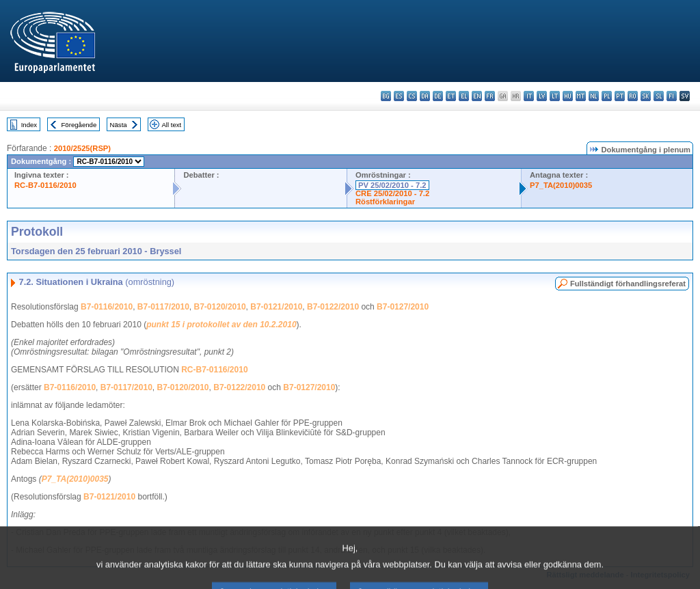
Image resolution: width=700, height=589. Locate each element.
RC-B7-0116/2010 (45, 185)
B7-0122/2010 (333, 307)
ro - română (633, 96)
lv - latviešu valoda (542, 96)
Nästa (119, 125)
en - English (477, 96)
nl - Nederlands (594, 96)
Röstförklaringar (385, 202)
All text (171, 125)
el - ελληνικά (464, 96)
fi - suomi (672, 96)
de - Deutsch (438, 96)
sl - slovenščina (659, 96)
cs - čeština (412, 96)
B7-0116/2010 (107, 307)
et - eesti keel (451, 96)
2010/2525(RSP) (82, 148)
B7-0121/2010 (276, 307)
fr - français (490, 96)
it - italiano (529, 96)
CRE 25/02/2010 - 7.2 (392, 193)
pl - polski (607, 96)
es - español (399, 96)
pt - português (620, 96)
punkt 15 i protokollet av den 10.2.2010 (221, 325)
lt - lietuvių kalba (555, 96)
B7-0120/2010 (220, 307)
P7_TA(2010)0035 (561, 185)
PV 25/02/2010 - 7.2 (392, 185)
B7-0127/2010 (403, 307)
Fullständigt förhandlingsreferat (628, 284)
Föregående (79, 125)
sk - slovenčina (646, 96)
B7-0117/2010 (163, 307)
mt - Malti (581, 96)
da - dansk (425, 96)
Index (29, 125)
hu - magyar (568, 96)
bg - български (386, 96)
